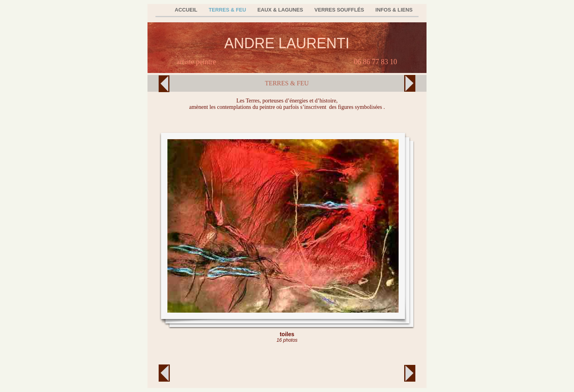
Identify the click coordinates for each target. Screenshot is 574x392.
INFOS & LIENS (394, 10)
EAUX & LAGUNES (281, 10)
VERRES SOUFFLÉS (340, 10)
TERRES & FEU (228, 10)
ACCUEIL (187, 10)
